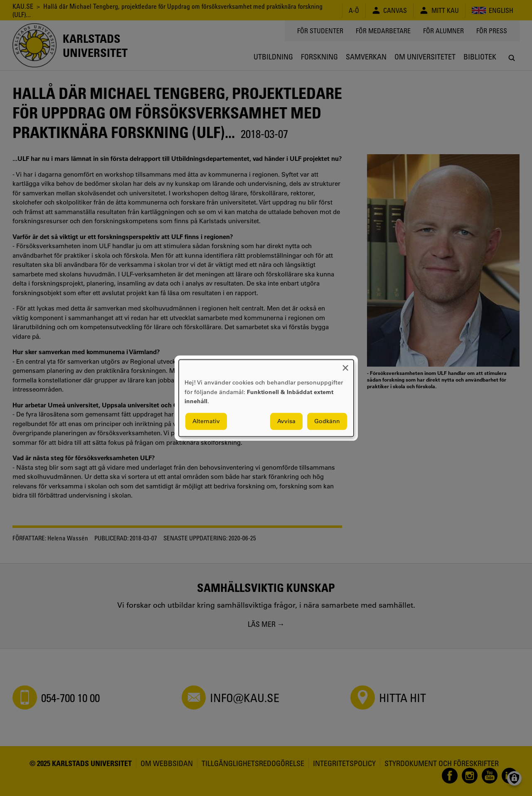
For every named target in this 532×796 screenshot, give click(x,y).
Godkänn (327, 421)
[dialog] (266, 398)
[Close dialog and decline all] (345, 365)
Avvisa (286, 421)
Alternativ (206, 421)
